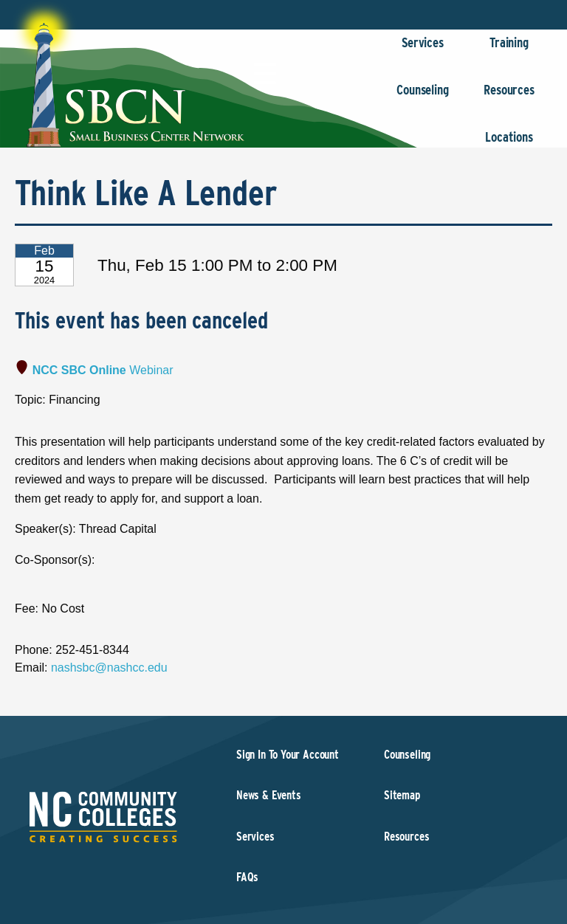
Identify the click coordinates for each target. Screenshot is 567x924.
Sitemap (402, 795)
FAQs (247, 877)
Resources (509, 97)
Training (509, 50)
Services (423, 50)
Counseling (423, 97)
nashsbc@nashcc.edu (109, 668)
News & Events (269, 795)
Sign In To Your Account (288, 755)
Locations (509, 144)
